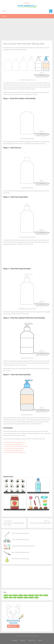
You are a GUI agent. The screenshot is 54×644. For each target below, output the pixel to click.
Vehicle (26, 597)
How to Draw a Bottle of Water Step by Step (16, 446)
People (6, 597)
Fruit (41, 595)
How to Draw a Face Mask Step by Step (15, 442)
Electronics (31, 595)
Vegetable (20, 597)
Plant (11, 597)
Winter (37, 597)
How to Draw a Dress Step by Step (14, 450)
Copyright (15, 640)
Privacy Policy (32, 640)
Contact (40, 640)
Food (37, 595)
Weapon (31, 597)
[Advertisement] (27, 29)
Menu (4, 16)
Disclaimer (23, 640)
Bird (10, 595)
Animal (6, 595)
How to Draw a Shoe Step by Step (13, 444)
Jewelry (46, 595)
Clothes (21, 595)
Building (15, 595)
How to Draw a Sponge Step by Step (14, 448)
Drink (26, 595)
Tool (15, 597)
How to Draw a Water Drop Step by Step (15, 452)
